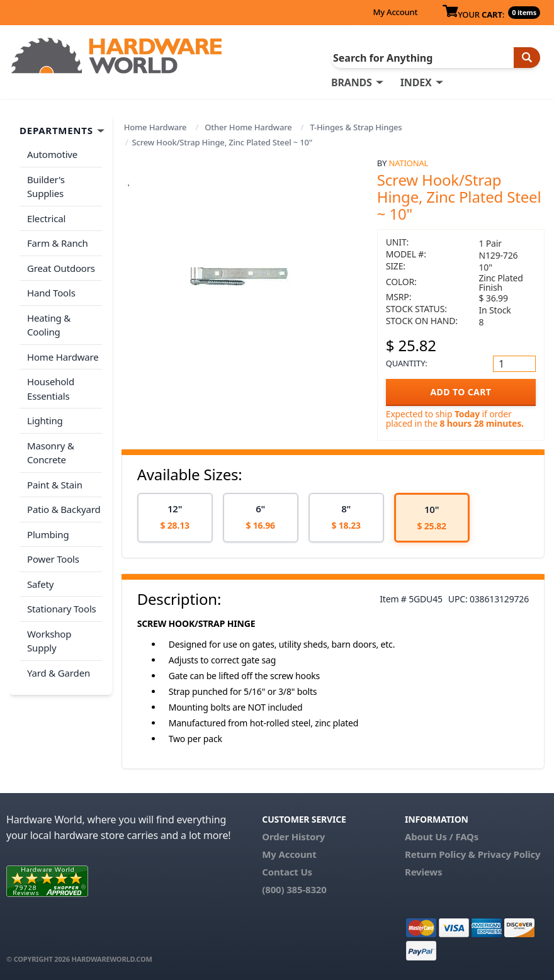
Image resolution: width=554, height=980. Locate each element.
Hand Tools (51, 293)
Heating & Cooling (49, 325)
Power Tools (53, 559)
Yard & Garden (59, 673)
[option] (175, 518)
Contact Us (287, 872)
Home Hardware (155, 127)
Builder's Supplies (46, 187)
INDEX (416, 82)
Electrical (46, 218)
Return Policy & (440, 854)
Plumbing (48, 534)
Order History (293, 836)
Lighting (45, 420)
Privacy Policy (509, 854)
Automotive (52, 154)
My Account (395, 12)
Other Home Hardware (248, 127)
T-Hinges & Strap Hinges (356, 127)
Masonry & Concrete (51, 453)
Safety (40, 584)
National (408, 163)
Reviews (423, 872)
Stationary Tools (62, 609)
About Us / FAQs (442, 836)
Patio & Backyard (64, 509)
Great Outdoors (61, 268)
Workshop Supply (49, 641)
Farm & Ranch (58, 243)
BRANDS (352, 82)
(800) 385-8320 (294, 889)
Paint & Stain (55, 485)
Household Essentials (51, 389)
